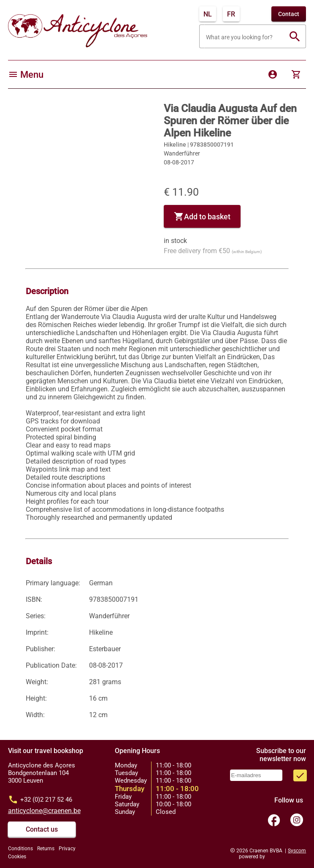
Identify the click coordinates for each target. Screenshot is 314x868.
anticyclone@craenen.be (44, 811)
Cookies (17, 857)
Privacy (67, 849)
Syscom (297, 851)
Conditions (20, 849)
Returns (46, 849)
